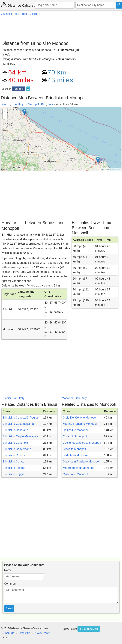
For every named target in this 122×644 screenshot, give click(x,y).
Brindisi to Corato (13, 462)
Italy (21, 104)
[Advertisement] (61, 27)
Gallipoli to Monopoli (76, 430)
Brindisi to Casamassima (18, 424)
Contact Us (24, 633)
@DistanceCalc (89, 629)
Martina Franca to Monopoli (80, 424)
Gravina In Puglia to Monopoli (81, 462)
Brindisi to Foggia (13, 474)
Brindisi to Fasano (14, 468)
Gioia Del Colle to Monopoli (80, 418)
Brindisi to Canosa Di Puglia (20, 418)
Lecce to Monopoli (74, 449)
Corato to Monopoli (75, 436)
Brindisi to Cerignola (15, 443)
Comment (10, 584)
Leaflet (102, 169)
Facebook (19, 89)
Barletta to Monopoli (75, 455)
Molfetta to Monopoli (76, 474)
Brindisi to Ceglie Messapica (20, 436)
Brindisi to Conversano (17, 449)
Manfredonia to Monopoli (78, 468)
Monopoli (34, 104)
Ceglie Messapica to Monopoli (82, 443)
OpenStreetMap (114, 169)
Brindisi (5, 104)
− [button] (5, 116)
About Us (9, 633)
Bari (14, 104)
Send (9, 608)
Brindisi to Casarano (15, 430)
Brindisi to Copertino (15, 455)
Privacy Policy (42, 633)
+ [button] (5, 112)
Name (8, 570)
